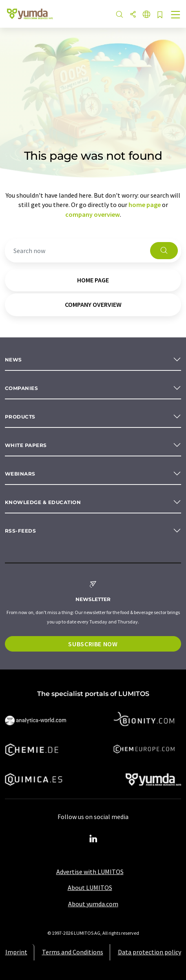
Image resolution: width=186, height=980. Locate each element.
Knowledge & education (43, 502)
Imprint (16, 952)
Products (20, 417)
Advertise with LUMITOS (90, 872)
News (13, 360)
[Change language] (146, 15)
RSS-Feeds (20, 531)
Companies (21, 388)
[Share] (133, 15)
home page (145, 205)
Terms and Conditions (73, 952)
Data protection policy (149, 952)
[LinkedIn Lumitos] (93, 839)
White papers (26, 445)
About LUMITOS (90, 888)
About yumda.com (93, 904)
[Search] (120, 15)
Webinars (20, 474)
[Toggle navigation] (176, 15)
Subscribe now (93, 644)
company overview (93, 214)
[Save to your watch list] (160, 15)
